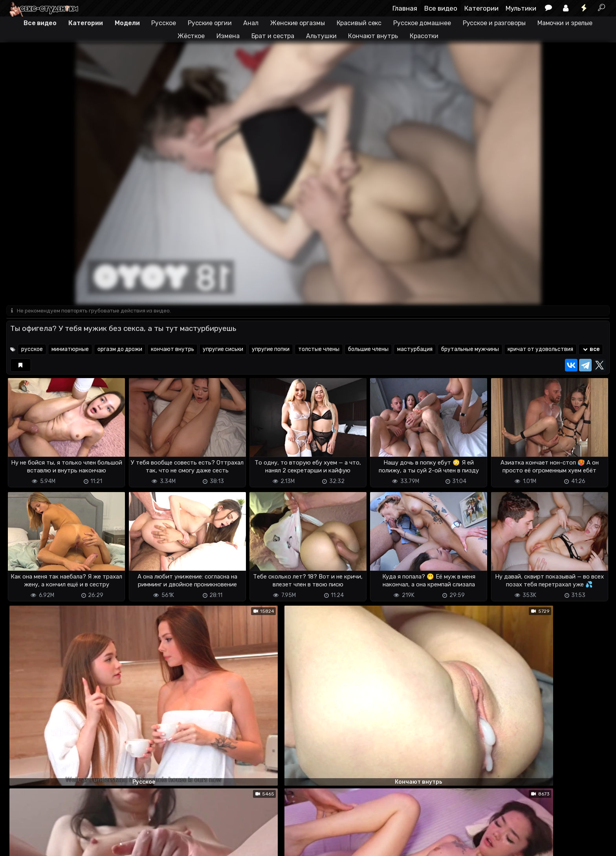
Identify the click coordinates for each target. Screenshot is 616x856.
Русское (163, 23)
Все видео (441, 8)
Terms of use (47, 845)
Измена (228, 36)
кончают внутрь (172, 350)
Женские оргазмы (298, 23)
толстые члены (319, 350)
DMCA (19, 845)
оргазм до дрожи (120, 350)
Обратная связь (88, 845)
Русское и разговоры (494, 23)
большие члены (368, 350)
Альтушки (321, 36)
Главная (405, 8)
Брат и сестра (273, 36)
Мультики (521, 8)
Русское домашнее (422, 23)
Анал (251, 23)
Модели (127, 23)
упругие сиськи (223, 350)
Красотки (424, 36)
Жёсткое (191, 36)
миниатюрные (70, 350)
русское (32, 350)
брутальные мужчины (470, 350)
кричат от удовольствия (540, 350)
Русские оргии (210, 23)
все (591, 350)
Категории (481, 8)
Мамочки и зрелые (565, 23)
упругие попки (271, 350)
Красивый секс (359, 23)
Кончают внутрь (373, 36)
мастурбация (415, 350)
